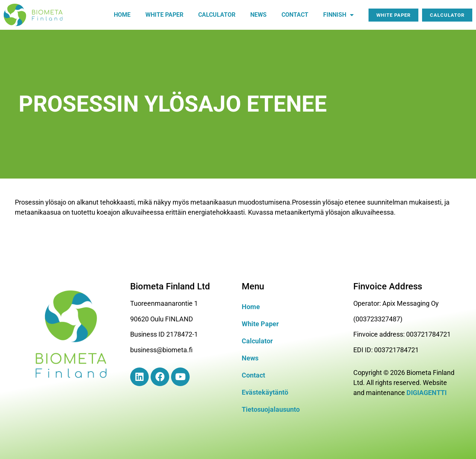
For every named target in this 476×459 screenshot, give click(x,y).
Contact (295, 15)
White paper (164, 15)
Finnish (338, 15)
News (258, 15)
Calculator (217, 15)
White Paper (260, 324)
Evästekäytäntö (265, 392)
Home (122, 15)
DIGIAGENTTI (427, 393)
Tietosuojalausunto (271, 409)
